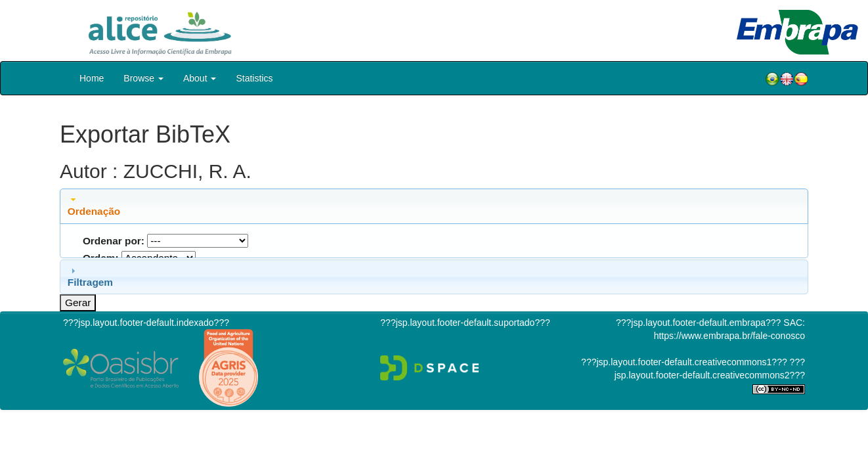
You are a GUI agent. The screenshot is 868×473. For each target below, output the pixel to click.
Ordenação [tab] (94, 206)
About (200, 78)
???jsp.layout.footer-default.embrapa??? (698, 323)
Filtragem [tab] (90, 277)
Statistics (254, 78)
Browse (143, 78)
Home (92, 78)
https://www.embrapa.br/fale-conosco (729, 336)
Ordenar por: (114, 241)
